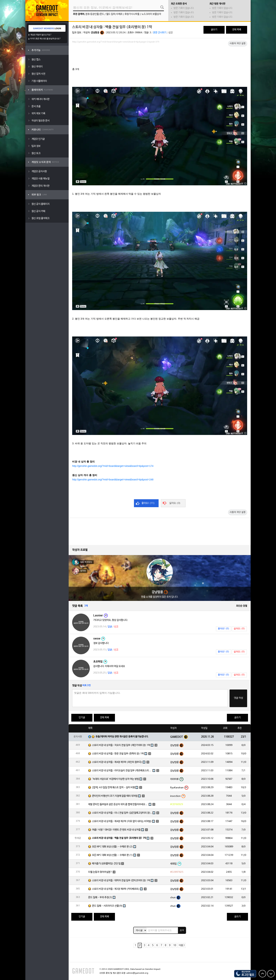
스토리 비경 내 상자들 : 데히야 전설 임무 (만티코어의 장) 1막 (121, 881)
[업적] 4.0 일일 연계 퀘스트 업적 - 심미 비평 (113, 788)
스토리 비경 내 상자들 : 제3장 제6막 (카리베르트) (116, 889)
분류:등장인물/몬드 (95, 14)
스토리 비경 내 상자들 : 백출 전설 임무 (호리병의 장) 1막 (119, 838)
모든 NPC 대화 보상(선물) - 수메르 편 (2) (112, 847)
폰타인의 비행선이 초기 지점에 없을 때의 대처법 (115, 796)
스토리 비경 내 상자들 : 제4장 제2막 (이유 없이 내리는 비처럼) (122, 821)
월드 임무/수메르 (114, 14)
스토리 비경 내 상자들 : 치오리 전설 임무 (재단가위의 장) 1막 (121, 745)
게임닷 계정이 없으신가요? (41, 35)
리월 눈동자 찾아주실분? (100, 872)
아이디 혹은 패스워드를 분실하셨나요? (46, 39)
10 (175, 945)
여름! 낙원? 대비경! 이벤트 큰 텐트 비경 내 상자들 (116, 830)
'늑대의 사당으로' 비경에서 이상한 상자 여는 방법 (115, 779)
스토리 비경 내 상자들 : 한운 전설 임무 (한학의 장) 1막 (118, 754)
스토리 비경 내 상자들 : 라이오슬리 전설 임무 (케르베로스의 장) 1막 (122, 771)
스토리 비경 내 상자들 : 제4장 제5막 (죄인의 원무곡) (117, 762)
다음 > (182, 945)
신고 (171, 33)
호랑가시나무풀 (132, 14)
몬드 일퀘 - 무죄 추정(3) (100, 897)
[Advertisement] (160, 54)
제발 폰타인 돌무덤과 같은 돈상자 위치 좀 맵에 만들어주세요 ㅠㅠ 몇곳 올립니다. (118, 804)
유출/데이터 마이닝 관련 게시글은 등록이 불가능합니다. (122, 737)
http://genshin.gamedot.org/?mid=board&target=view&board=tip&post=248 (113, 480)
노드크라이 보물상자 (151, 14)
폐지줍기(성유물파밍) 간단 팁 (106, 864)
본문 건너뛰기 (160, 33)
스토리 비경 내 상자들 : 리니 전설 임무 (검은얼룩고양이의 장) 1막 (122, 813)
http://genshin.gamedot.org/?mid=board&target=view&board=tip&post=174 (113, 466)
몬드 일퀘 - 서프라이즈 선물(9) (107, 906)
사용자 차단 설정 (238, 44)
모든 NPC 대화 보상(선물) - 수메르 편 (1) (112, 855)
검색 (182, 930)
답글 (110, 627)
